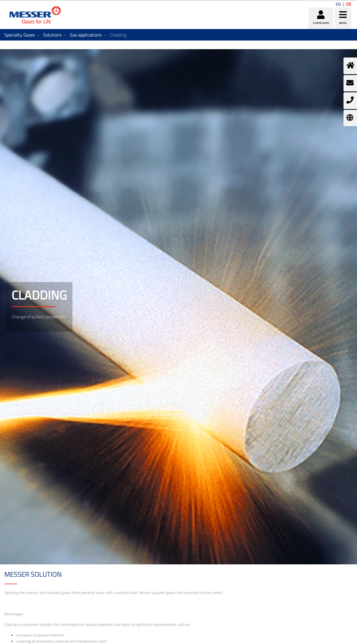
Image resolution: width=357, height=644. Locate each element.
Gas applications (86, 35)
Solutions (52, 35)
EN (338, 4)
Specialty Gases (20, 35)
